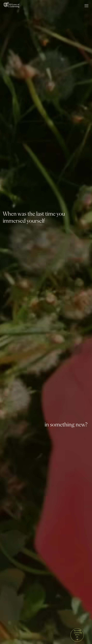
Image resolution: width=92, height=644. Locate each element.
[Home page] (11, 6)
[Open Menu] (86, 6)
